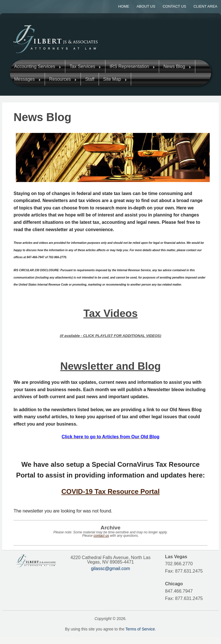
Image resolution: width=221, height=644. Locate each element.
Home (124, 6)
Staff (90, 79)
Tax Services (82, 66)
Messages (24, 79)
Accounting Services (35, 66)
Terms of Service (140, 629)
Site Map (112, 79)
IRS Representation (129, 66)
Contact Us (174, 6)
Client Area (205, 6)
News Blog (174, 66)
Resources (60, 79)
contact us (101, 536)
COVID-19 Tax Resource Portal (110, 491)
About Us (146, 6)
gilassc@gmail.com (110, 569)
